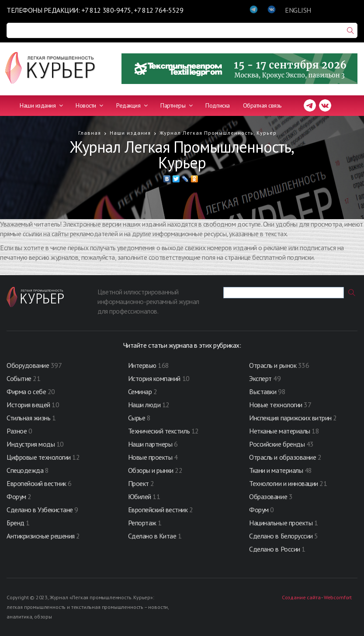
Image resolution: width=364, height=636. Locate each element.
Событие (19, 378)
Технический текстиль (159, 431)
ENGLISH (298, 10)
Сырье (137, 418)
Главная (90, 133)
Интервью (142, 365)
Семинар (140, 391)
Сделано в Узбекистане (40, 510)
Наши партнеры (150, 444)
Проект (139, 483)
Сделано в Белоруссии (281, 536)
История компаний (154, 378)
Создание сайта (301, 597)
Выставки (263, 391)
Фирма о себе (26, 391)
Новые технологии (276, 405)
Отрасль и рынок (273, 365)
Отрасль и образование (283, 457)
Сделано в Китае (152, 536)
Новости (89, 105)
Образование (269, 496)
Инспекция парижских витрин (290, 418)
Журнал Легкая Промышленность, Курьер (218, 133)
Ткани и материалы (277, 470)
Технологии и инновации (284, 483)
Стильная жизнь (29, 418)
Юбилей (140, 496)
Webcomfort (338, 597)
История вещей (28, 405)
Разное (17, 431)
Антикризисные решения (41, 536)
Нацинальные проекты (281, 523)
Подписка (217, 105)
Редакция (132, 105)
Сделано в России (274, 549)
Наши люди (144, 405)
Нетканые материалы (279, 431)
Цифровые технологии (39, 457)
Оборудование (28, 365)
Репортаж (142, 523)
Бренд (16, 523)
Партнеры (176, 105)
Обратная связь (262, 105)
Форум (16, 496)
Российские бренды (277, 444)
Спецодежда (25, 470)
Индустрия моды (31, 444)
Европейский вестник (37, 483)
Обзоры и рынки (152, 470)
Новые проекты (151, 457)
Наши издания (41, 105)
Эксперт (260, 378)
